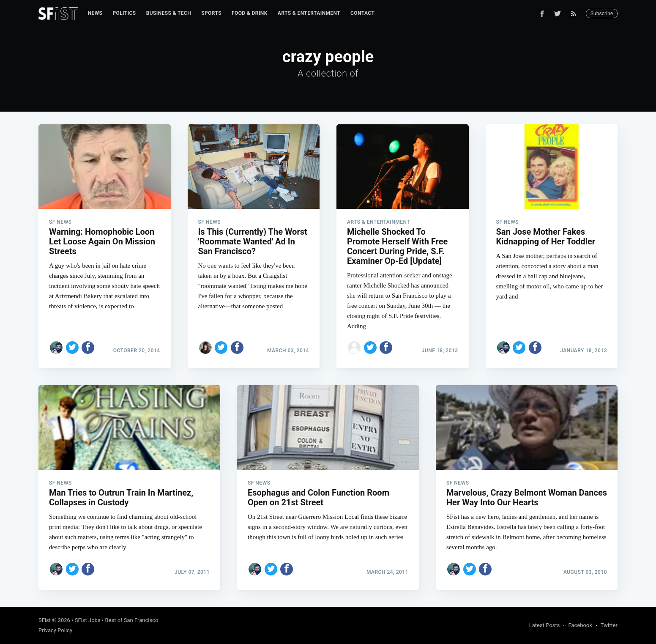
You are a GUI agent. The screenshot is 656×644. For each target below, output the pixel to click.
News (95, 13)
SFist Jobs (88, 620)
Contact (362, 13)
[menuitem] (95, 13)
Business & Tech (169, 13)
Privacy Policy (55, 630)
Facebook (580, 625)
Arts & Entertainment (309, 13)
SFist (45, 620)
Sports (211, 13)
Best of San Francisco (131, 620)
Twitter (609, 625)
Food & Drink (250, 13)
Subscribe (602, 14)
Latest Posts (545, 625)
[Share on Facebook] (88, 348)
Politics (124, 13)
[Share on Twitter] (72, 348)
